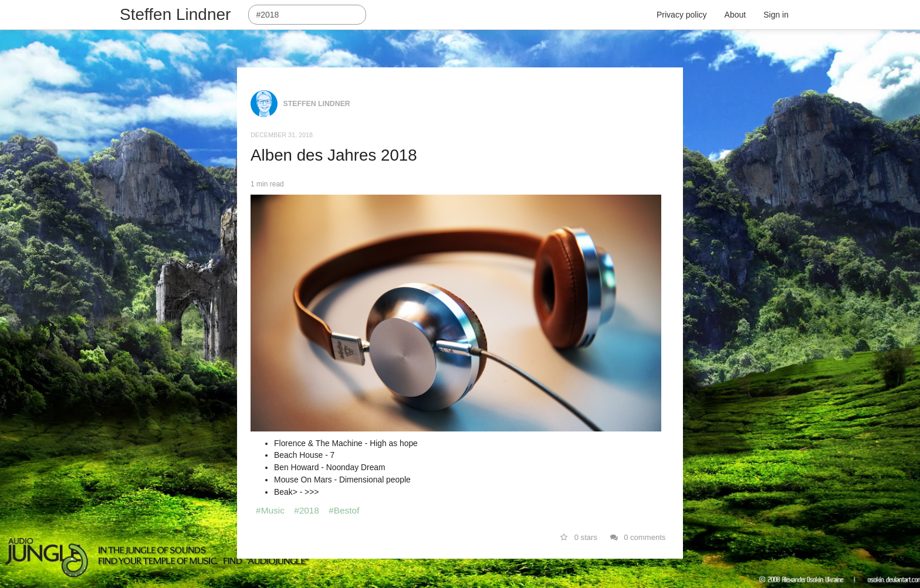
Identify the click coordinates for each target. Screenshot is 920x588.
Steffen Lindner (175, 14)
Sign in (776, 15)
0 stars (579, 537)
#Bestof (344, 510)
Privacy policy (682, 15)
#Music (270, 510)
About (735, 15)
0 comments (638, 537)
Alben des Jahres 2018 (334, 155)
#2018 (307, 510)
